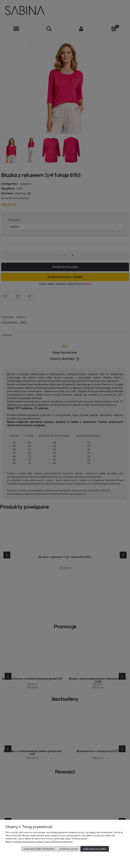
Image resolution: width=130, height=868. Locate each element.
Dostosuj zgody (69, 849)
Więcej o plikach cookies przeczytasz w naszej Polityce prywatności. (39, 842)
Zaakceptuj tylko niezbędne (39, 849)
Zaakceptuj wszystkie (95, 849)
